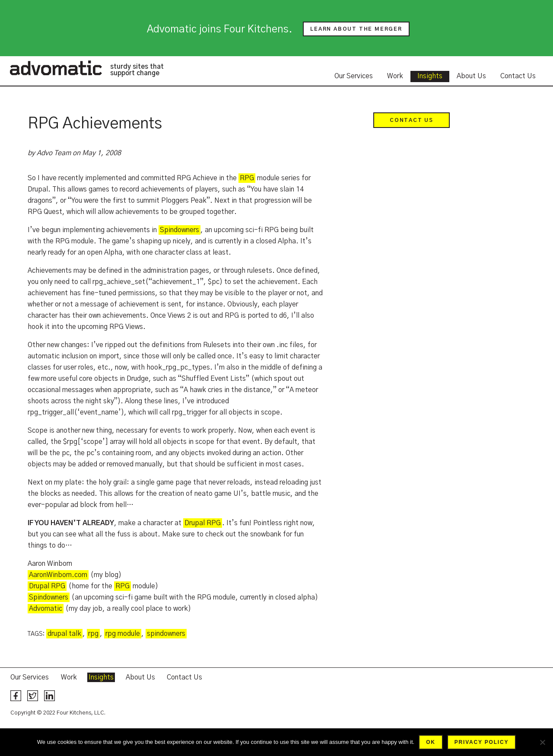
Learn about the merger (356, 29)
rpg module (123, 634)
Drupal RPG (203, 523)
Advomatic (56, 68)
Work (395, 76)
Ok (431, 742)
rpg (93, 634)
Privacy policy (481, 742)
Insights (430, 76)
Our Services (354, 76)
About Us (471, 76)
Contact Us (518, 76)
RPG (247, 178)
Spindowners (180, 230)
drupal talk (64, 634)
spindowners (166, 634)
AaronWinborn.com (58, 575)
